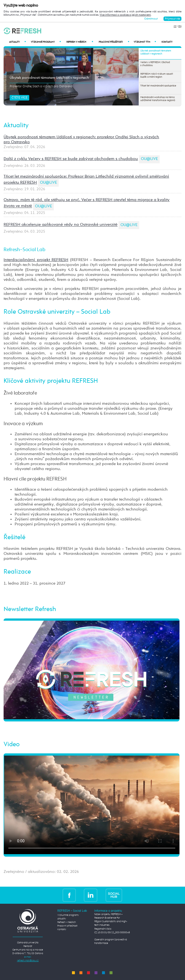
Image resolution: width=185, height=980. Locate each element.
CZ (175, 26)
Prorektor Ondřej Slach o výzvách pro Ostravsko (41, 86)
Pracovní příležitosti (114, 42)
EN (180, 26)
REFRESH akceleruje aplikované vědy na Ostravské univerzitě (61, 225)
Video (12, 745)
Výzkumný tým (145, 42)
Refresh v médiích (80, 42)
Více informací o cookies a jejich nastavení (125, 15)
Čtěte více (19, 98)
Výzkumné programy (46, 42)
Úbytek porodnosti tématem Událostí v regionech (49, 78)
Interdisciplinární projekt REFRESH (36, 260)
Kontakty (167, 42)
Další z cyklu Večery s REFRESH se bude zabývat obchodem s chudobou (71, 159)
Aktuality (17, 42)
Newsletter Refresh (30, 609)
